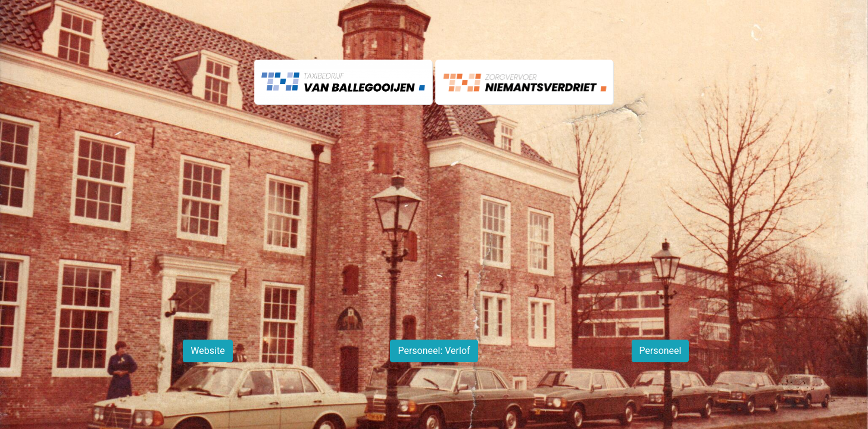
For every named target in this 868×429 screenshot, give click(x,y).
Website (207, 351)
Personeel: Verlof (434, 351)
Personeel (661, 351)
